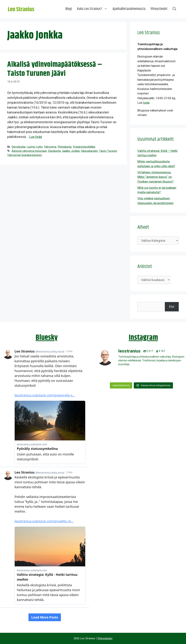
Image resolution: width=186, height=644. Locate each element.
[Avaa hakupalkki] (174, 9)
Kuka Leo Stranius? (94, 9)
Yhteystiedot (159, 9)
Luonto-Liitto (35, 147)
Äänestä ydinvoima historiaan (29, 151)
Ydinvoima (50, 147)
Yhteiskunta (64, 147)
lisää (146, 103)
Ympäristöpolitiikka (84, 147)
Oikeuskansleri (89, 151)
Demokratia (18, 147)
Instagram (143, 338)
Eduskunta (54, 151)
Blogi (69, 9)
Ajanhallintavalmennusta (129, 9)
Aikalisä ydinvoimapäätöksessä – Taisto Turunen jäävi (55, 69)
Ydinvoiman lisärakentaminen (25, 155)
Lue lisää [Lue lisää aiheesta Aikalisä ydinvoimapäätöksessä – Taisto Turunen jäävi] (36, 137)
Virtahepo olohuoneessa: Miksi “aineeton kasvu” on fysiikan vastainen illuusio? (155, 177)
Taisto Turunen (108, 151)
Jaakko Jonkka (71, 151)
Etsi (172, 307)
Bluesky (47, 338)
